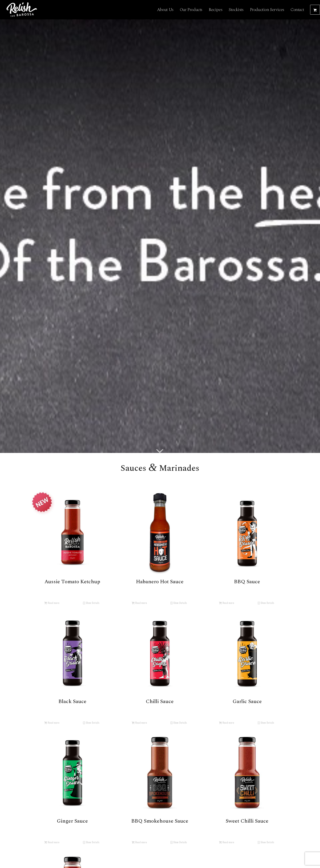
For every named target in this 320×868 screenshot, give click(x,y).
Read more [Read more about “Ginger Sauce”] (52, 842)
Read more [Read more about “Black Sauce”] (52, 723)
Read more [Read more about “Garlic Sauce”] (227, 723)
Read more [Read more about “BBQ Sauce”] (227, 603)
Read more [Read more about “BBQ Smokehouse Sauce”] (139, 842)
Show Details (91, 603)
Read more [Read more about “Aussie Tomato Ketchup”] (52, 603)
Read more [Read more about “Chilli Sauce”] (139, 723)
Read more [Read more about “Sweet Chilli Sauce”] (227, 842)
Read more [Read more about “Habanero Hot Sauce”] (139, 603)
